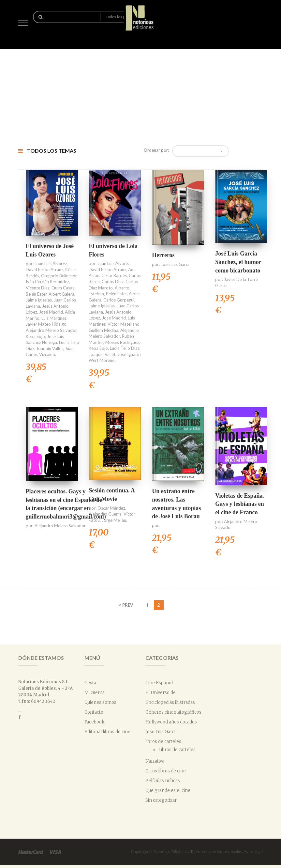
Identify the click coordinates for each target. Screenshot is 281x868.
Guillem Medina (104, 330)
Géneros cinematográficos (173, 712)
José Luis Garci (175, 264)
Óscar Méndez (111, 508)
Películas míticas (163, 781)
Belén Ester (36, 294)
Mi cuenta (95, 693)
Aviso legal (253, 852)
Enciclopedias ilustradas (170, 702)
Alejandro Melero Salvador (51, 330)
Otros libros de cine (166, 771)
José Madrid (51, 312)
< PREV (126, 605)
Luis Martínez (54, 318)
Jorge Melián (114, 520)
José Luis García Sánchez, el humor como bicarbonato (238, 262)
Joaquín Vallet (50, 349)
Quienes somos (100, 702)
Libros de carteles (177, 750)
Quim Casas (63, 288)
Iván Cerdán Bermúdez (47, 282)
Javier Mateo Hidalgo (46, 324)
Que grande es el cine (168, 790)
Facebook (95, 722)
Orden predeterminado (198, 151)
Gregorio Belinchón (59, 276)
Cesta (90, 683)
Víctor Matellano (124, 324)
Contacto (94, 712)
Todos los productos (119, 17)
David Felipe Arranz (44, 270)
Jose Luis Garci (160, 732)
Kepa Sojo (35, 336)
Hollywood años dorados (171, 722)
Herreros (163, 255)
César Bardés (114, 275)
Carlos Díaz (113, 282)
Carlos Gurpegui (119, 300)
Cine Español (159, 683)
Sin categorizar (161, 800)
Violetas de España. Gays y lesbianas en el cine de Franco (240, 504)
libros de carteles (163, 742)
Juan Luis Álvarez (51, 264)
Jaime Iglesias (39, 300)
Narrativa (155, 761)
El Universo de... (162, 693)
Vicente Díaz (38, 288)
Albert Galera (61, 294)
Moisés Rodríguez (122, 342)
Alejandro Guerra (105, 514)
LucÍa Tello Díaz (125, 348)
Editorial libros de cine (107, 732)
